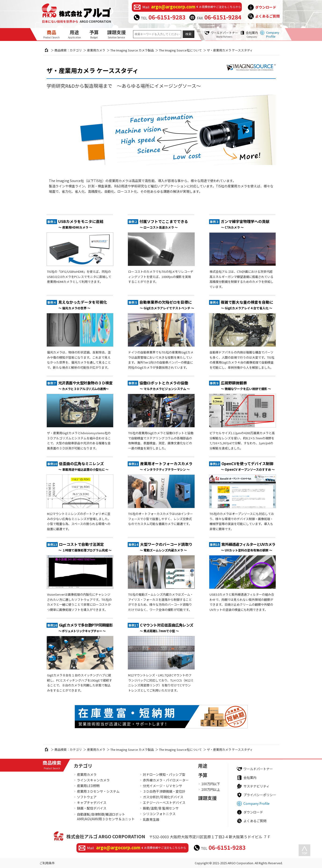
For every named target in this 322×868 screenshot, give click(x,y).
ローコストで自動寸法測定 (85, 547)
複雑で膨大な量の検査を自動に (247, 305)
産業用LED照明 (88, 786)
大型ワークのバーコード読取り (166, 547)
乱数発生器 (151, 819)
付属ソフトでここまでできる (164, 224)
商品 (51, 34)
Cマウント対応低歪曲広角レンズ (167, 628)
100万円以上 (211, 789)
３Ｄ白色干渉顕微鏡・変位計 (164, 791)
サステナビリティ (256, 786)
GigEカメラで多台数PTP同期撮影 (86, 628)
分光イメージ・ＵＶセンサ (163, 786)
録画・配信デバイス (92, 808)
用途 (74, 34)
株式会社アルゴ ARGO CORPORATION (106, 836)
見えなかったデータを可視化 (83, 305)
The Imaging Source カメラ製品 (132, 50)
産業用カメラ (96, 50)
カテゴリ (83, 766)
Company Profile (273, 34)
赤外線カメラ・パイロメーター (166, 780)
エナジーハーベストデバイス (164, 802)
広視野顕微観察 (246, 385)
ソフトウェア (87, 797)
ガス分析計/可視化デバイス (163, 797)
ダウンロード (266, 7)
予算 (94, 34)
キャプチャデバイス (92, 802)
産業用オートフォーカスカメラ (166, 466)
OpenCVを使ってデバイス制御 (248, 466)
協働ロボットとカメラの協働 (165, 385)
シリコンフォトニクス (159, 814)
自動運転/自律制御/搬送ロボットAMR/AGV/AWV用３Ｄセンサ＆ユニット (106, 817)
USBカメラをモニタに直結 (81, 224)
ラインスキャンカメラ (93, 780)
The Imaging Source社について (180, 50)
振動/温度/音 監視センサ (161, 808)
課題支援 (116, 34)
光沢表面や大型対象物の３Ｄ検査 (85, 385)
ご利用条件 (47, 863)
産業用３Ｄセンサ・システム (98, 791)
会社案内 (252, 34)
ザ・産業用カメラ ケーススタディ (92, 70)
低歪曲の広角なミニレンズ (83, 466)
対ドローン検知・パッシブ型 (164, 774)
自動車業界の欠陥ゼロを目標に (167, 305)
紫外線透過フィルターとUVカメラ (248, 547)
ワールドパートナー (224, 34)
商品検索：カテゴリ (68, 50)
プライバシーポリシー (260, 795)
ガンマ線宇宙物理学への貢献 (245, 224)
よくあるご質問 (267, 16)
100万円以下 (211, 784)
